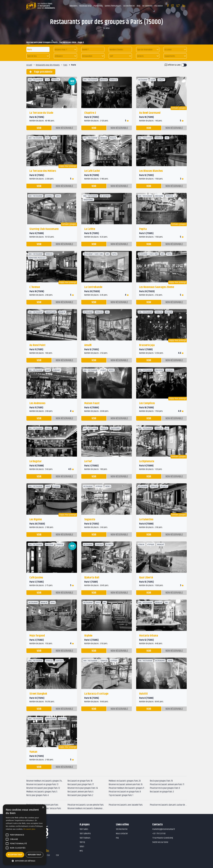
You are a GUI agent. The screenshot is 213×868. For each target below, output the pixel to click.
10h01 (82, 847)
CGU (48, 855)
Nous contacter (122, 834)
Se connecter (147, 6)
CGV (57, 855)
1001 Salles (84, 829)
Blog (138, 6)
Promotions (98, 6)
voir (39, 128)
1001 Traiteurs (85, 838)
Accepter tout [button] (15, 855)
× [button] (43, 808)
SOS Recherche (129, 6)
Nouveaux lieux (85, 6)
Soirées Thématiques (113, 6)
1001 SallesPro (85, 834)
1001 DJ (82, 842)
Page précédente (41, 72)
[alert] (25, 835)
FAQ (117, 838)
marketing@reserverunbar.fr (164, 829)
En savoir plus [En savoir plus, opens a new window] (29, 829)
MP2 (81, 851)
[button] (65, 49)
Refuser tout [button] (35, 855)
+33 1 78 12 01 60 (159, 834)
